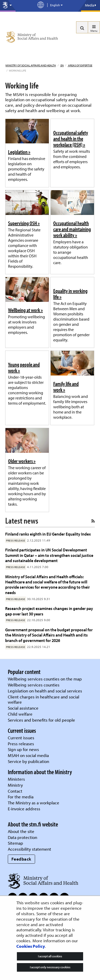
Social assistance (23, 708)
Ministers (16, 779)
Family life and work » (66, 387)
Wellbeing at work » (25, 310)
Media (91, 5)
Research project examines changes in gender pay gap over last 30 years (49, 611)
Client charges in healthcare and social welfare (44, 699)
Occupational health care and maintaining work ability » (72, 229)
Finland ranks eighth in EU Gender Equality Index (48, 534)
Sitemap (15, 843)
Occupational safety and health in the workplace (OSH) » (71, 138)
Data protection (22, 837)
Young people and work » (24, 367)
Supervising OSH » (24, 223)
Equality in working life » (70, 294)
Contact (15, 791)
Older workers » (22, 461)
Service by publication (28, 761)
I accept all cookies (50, 956)
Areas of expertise (80, 65)
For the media (21, 797)
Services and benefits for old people (41, 720)
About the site (21, 831)
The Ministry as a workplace (34, 803)
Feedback (21, 859)
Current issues (21, 738)
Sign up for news (23, 749)
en (62, 65)
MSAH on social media (28, 755)
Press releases (21, 744)
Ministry (15, 785)
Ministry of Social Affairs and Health (31, 65)
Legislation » (19, 152)
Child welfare (20, 714)
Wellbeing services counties (34, 685)
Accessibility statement (29, 849)
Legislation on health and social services (45, 691)
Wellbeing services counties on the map (45, 679)
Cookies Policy (31, 946)
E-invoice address (24, 809)
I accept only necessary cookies (50, 967)
